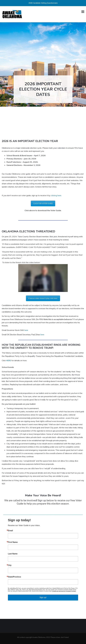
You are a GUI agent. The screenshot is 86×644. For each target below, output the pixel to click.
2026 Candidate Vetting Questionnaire (43, 3)
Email (10, 531)
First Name (13, 542)
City (10, 565)
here (26, 330)
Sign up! (43, 597)
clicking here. (56, 195)
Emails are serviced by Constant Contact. (64, 591)
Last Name (13, 554)
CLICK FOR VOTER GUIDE (43, 203)
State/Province (14, 577)
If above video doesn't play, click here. (43, 298)
